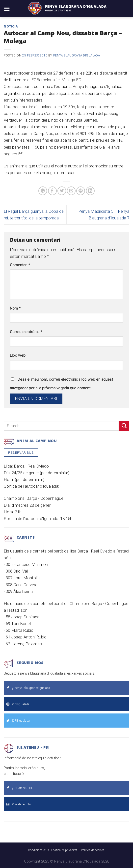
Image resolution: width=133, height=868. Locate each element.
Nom (15, 308)
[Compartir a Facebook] (52, 191)
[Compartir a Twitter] (62, 191)
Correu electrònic (26, 332)
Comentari (20, 265)
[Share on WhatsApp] (43, 191)
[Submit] (124, 426)
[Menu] (7, 9)
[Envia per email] (71, 191)
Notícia (11, 26)
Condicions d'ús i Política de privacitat (53, 850)
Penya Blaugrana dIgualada (77, 55)
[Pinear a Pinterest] (81, 191)
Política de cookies (93, 850)
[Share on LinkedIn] (90, 191)
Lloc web (18, 355)
